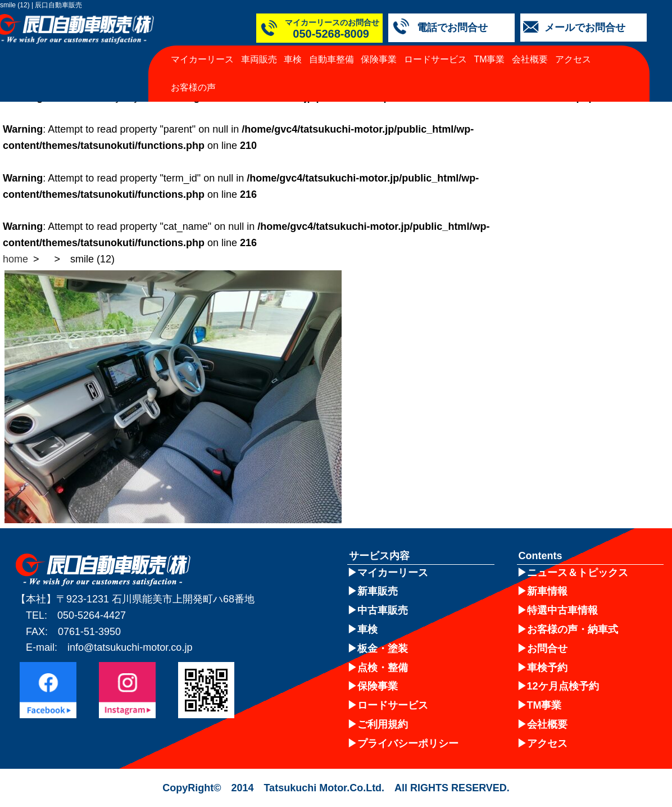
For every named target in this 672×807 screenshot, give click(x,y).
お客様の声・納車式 (573, 629)
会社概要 (530, 59)
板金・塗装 (383, 649)
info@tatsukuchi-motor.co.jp (130, 647)
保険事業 (379, 59)
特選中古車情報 (562, 610)
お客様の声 (193, 87)
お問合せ (547, 649)
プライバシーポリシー (408, 743)
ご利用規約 (383, 724)
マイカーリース (202, 59)
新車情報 (547, 591)
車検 (293, 59)
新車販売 (378, 591)
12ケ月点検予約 (563, 686)
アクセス (573, 59)
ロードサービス (435, 59)
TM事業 (489, 59)
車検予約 (547, 668)
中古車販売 (383, 610)
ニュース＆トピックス (578, 573)
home (15, 259)
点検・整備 (383, 668)
